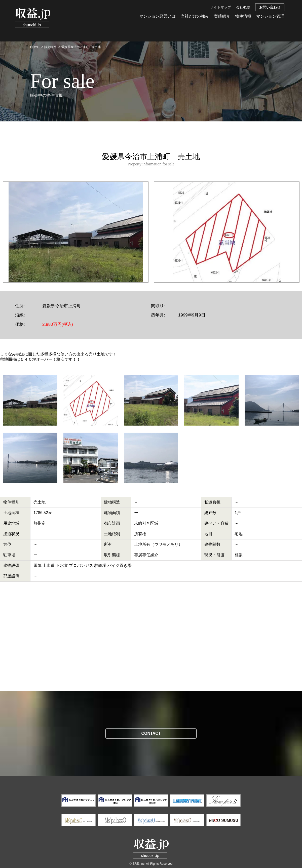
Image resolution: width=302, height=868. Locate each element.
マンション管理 (270, 16)
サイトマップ (220, 7)
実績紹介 (222, 16)
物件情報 (243, 16)
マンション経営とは (158, 16)
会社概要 (243, 7)
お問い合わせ (270, 7)
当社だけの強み (195, 16)
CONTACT (151, 733)
